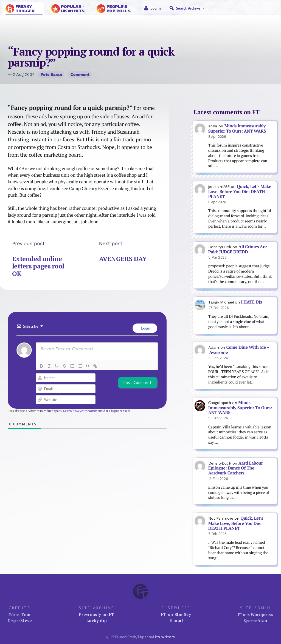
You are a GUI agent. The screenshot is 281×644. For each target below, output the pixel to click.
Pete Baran (51, 75)
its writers (165, 637)
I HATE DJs (252, 302)
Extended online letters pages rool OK (38, 266)
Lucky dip (96, 620)
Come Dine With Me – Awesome (239, 350)
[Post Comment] (138, 383)
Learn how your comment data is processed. (97, 411)
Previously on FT (97, 614)
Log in (156, 8)
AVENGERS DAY (123, 259)
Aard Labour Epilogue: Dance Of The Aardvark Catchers (236, 468)
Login (145, 328)
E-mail (176, 620)
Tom (26, 614)
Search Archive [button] (191, 8)
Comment (80, 75)
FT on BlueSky (176, 614)
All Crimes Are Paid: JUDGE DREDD (238, 249)
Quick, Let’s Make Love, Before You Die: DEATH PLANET (240, 191)
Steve (26, 620)
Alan (262, 620)
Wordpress (262, 614)
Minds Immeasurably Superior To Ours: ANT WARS (237, 128)
